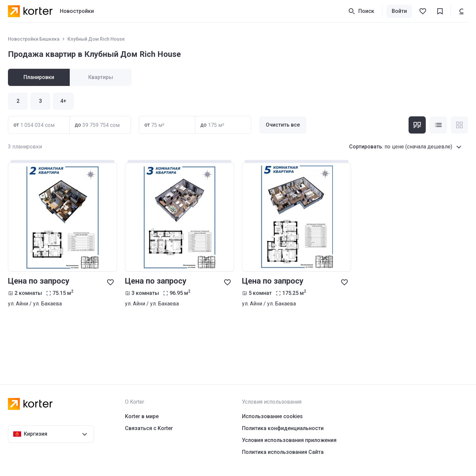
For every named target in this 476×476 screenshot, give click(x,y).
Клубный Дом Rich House (96, 39)
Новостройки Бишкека (34, 39)
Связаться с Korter (149, 428)
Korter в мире (142, 416)
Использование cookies (272, 416)
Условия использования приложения (289, 440)
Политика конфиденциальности (283, 428)
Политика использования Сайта (283, 452)
